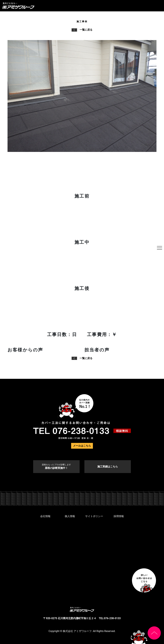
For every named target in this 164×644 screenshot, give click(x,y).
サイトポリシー (94, 516)
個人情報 (70, 516)
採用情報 (119, 516)
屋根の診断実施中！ (56, 466)
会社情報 (45, 516)
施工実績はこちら (108, 467)
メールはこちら (82, 446)
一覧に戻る (82, 30)
